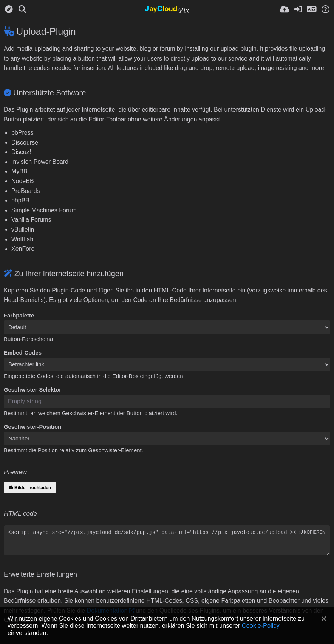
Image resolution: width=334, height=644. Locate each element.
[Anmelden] (298, 9)
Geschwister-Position (32, 427)
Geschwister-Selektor (32, 390)
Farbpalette (19, 316)
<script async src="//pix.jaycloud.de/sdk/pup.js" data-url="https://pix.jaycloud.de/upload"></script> (167, 540)
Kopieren (312, 532)
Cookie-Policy (261, 625)
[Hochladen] (285, 9)
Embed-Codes (23, 353)
